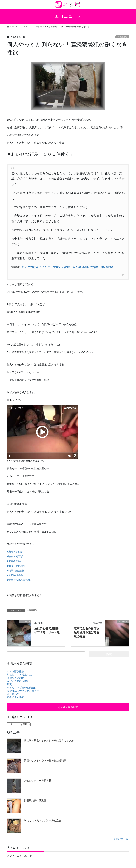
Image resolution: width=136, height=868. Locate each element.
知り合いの (13, 694)
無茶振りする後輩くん (19, 675)
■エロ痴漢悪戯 (15, 575)
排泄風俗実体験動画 (35, 801)
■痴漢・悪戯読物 (16, 566)
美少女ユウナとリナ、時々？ (23, 691)
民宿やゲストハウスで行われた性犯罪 (45, 761)
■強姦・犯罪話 (15, 556)
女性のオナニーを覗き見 (38, 781)
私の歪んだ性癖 (16, 697)
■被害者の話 (14, 561)
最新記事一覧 (121, 839)
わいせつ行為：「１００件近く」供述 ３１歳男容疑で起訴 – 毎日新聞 (67, 267)
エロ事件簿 (122, 37)
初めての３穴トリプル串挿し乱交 (43, 821)
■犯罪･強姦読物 (16, 571)
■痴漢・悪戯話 (15, 552)
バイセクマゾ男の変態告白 (22, 688)
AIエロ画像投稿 (15, 671)
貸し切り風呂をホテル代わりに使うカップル (49, 741)
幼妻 (9, 684)
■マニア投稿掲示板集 (19, 580)
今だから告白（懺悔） (19, 681)
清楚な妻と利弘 (16, 678)
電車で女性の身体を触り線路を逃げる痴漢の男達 (87, 632)
